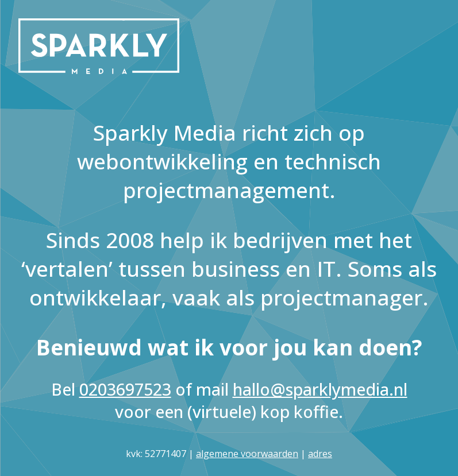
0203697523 (125, 389)
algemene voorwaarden (247, 454)
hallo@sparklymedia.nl (320, 389)
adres (320, 454)
